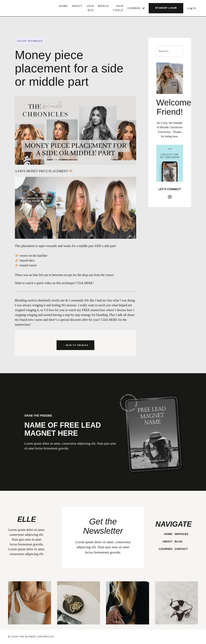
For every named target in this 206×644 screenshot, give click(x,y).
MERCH (103, 6)
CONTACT (181, 549)
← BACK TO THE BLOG (75, 345)
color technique (30, 41)
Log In (192, 8)
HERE (89, 283)
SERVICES (182, 534)
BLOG (178, 542)
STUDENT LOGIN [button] (166, 8)
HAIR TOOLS (118, 8)
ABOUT (77, 6)
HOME (63, 6)
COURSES (136, 8)
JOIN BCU (90, 8)
